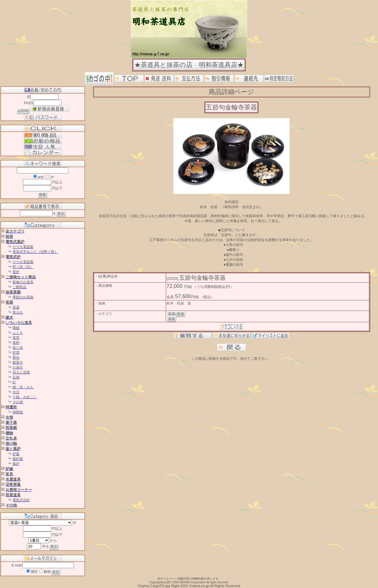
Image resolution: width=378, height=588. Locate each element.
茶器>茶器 (176, 314)
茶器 (172, 319)
